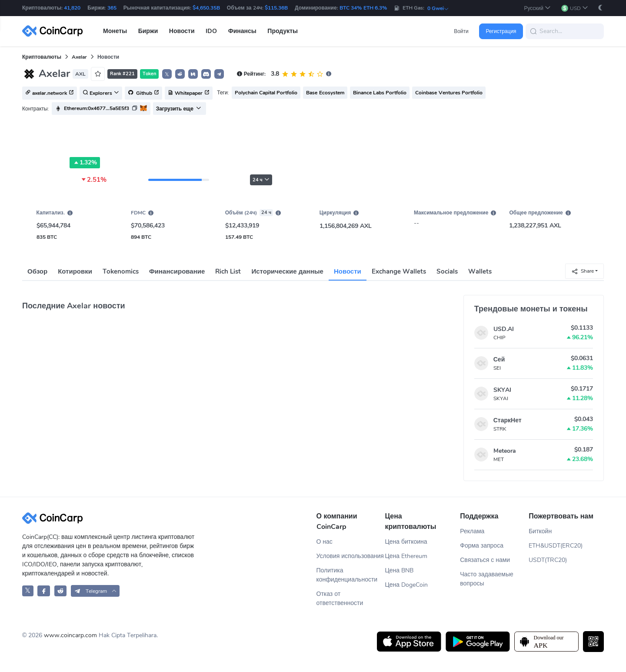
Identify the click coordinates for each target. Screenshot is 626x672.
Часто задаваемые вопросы (487, 579)
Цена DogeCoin (406, 585)
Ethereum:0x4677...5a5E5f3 (97, 108)
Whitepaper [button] (189, 94)
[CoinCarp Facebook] (44, 591)
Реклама (472, 531)
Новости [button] (182, 31)
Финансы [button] (242, 31)
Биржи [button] (148, 31)
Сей (499, 359)
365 (112, 8)
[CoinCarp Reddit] (61, 591)
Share (583, 271)
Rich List (228, 271)
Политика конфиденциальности (347, 575)
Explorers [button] (101, 94)
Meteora (505, 451)
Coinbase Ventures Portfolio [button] (449, 93)
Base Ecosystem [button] (325, 93)
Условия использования (350, 556)
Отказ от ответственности (340, 598)
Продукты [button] (283, 31)
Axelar (79, 57)
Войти (461, 31)
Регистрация (501, 31)
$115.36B (276, 8)
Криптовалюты (42, 57)
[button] (537, 8)
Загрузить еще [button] (179, 109)
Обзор (37, 271)
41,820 (72, 8)
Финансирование (177, 271)
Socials (447, 271)
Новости (348, 271)
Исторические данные (288, 271)
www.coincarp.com (70, 635)
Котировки (75, 271)
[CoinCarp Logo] (55, 31)
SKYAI (502, 390)
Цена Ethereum (406, 556)
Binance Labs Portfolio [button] (380, 93)
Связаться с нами (485, 560)
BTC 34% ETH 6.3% (363, 8)
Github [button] (143, 94)
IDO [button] (211, 31)
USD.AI (504, 329)
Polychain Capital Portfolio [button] (266, 93)
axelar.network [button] (50, 94)
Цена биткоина (406, 542)
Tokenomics (121, 271)
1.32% (85, 163)
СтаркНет (508, 420)
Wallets (480, 271)
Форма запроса (482, 546)
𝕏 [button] (167, 74)
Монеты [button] (115, 31)
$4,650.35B (206, 8)
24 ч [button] (261, 180)
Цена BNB (399, 570)
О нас (325, 542)
